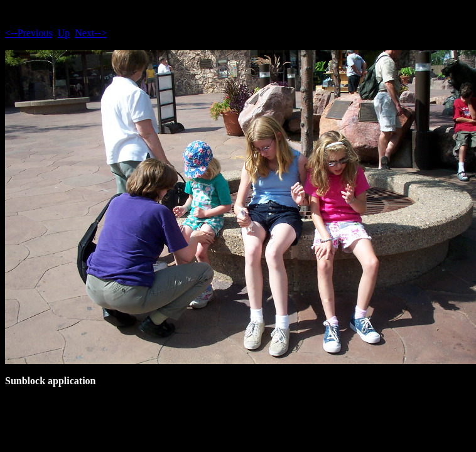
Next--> (91, 33)
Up (64, 33)
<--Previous (29, 33)
